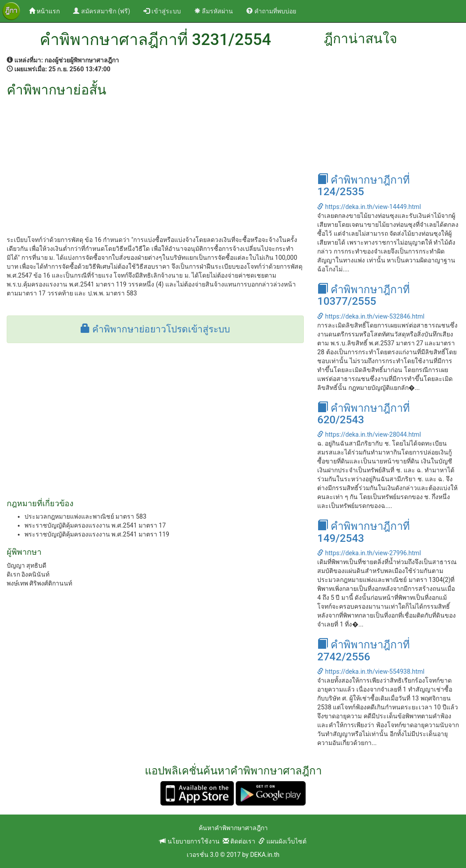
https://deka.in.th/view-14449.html (369, 207)
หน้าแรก (48, 10)
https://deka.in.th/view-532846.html (371, 316)
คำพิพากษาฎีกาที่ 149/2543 (364, 532)
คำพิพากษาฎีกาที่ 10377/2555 (364, 295)
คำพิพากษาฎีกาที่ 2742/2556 (364, 651)
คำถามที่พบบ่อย (271, 11)
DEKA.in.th (265, 855)
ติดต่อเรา (239, 841)
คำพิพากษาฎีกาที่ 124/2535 (364, 186)
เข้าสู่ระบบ (162, 11)
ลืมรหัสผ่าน (214, 11)
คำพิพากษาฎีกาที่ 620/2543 (364, 414)
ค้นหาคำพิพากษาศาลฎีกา (233, 828)
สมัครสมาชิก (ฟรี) (102, 11)
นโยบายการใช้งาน (189, 841)
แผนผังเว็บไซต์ (282, 841)
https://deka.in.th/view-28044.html (369, 434)
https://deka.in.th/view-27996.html (369, 553)
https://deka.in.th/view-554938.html (371, 671)
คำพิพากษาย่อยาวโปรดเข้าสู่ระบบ (155, 329)
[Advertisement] (155, 164)
